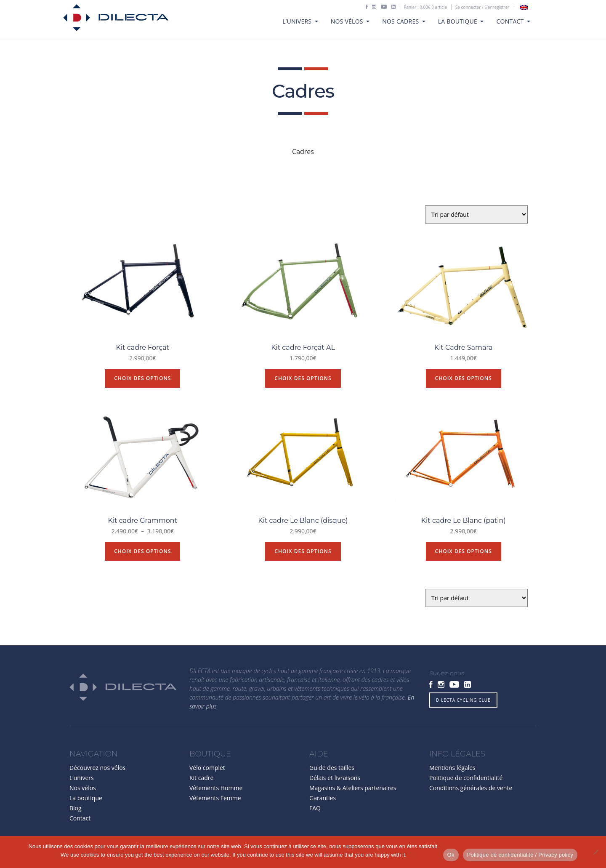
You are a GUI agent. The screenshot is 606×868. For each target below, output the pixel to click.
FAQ (315, 808)
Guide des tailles (332, 768)
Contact (511, 21)
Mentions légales (452, 768)
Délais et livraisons (335, 778)
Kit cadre (201, 778)
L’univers (298, 21)
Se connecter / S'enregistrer (482, 7)
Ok (451, 855)
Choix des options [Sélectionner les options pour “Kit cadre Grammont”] (142, 551)
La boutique (458, 21)
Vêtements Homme (216, 788)
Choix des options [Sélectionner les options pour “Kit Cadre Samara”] (464, 378)
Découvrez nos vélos (97, 768)
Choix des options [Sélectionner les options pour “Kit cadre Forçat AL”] (303, 378)
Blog (76, 808)
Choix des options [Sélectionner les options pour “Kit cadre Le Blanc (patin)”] (464, 551)
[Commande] (476, 214)
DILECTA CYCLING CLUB (463, 700)
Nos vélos (348, 21)
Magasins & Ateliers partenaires (353, 788)
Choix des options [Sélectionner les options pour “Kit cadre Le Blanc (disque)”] (303, 551)
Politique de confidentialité (466, 778)
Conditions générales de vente (471, 788)
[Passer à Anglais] (524, 8)
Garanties (323, 798)
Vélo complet (207, 768)
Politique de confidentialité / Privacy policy (520, 855)
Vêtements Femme (215, 798)
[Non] (595, 852)
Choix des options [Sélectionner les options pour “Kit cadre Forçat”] (142, 378)
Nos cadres (401, 21)
